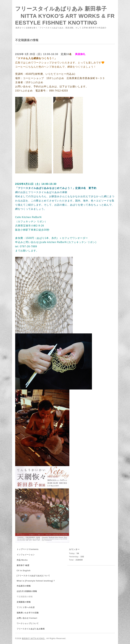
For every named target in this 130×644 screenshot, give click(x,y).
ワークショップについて (28, 623)
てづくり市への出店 (26, 607)
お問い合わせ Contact (27, 618)
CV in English (24, 571)
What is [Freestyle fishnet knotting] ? (36, 581)
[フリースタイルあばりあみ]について (33, 576)
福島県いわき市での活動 (28, 613)
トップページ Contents (28, 549)
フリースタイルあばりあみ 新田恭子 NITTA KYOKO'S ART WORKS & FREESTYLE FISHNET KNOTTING (65, 16)
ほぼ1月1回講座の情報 (27, 591)
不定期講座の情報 (25, 597)
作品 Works (22, 560)
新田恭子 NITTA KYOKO (34, 638)
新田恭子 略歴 (23, 565)
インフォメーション (26, 555)
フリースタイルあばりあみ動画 (31, 629)
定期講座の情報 (24, 602)
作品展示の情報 (24, 586)
